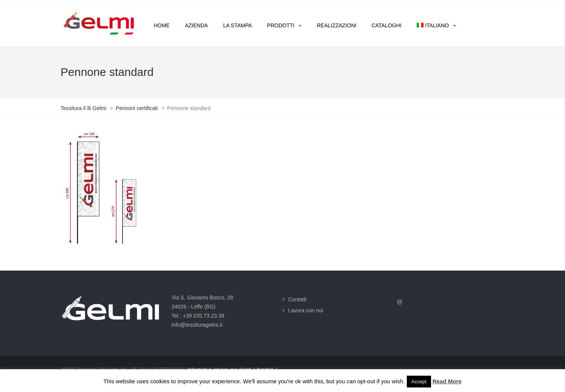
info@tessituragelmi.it (197, 325)
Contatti (297, 299)
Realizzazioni (337, 25)
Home (162, 25)
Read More (447, 381)
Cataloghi (386, 25)
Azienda (196, 25)
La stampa (238, 25)
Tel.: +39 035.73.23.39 (198, 316)
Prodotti (281, 25)
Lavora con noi (306, 310)
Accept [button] (419, 382)
